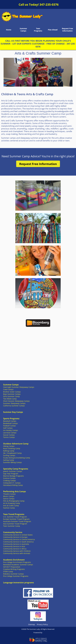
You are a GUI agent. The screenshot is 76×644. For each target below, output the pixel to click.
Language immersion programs (19, 583)
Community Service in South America (18, 542)
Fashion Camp (9, 508)
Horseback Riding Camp (13, 485)
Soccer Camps (9, 435)
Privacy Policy (42, 624)
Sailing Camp (9, 460)
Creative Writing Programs (14, 569)
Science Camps (9, 478)
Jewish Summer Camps (13, 471)
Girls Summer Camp (11, 396)
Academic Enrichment (14, 560)
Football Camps (9, 426)
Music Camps (9, 496)
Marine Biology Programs (13, 476)
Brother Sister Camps (12, 392)
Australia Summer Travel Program (17, 521)
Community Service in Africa (15, 549)
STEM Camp (8, 572)
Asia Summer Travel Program (15, 524)
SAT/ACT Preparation (12, 567)
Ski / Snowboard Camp (12, 453)
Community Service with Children (17, 551)
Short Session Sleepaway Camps (16, 401)
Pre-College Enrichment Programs (17, 562)
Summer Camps (23, 30)
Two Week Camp (10, 399)
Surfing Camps (9, 455)
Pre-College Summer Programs (16, 576)
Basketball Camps (10, 423)
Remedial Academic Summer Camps (18, 565)
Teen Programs (38, 30)
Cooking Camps (9, 481)
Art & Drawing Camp (12, 503)
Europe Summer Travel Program (16, 519)
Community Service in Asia (14, 546)
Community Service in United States (18, 535)
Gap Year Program (11, 474)
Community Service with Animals (17, 553)
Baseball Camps (10, 421)
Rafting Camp (9, 451)
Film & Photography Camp (14, 501)
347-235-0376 (49, 4)
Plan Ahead (53, 30)
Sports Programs (11, 419)
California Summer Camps (14, 406)
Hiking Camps (9, 446)
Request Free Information (67, 30)
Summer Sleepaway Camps (14, 403)
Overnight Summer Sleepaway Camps (19, 387)
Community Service (13, 532)
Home (9, 30)
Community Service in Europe (15, 537)
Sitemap (32, 624)
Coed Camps (8, 389)
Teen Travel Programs (14, 514)
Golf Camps (8, 428)
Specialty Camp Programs (16, 469)
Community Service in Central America (19, 539)
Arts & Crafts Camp (11, 506)
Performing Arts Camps (15, 491)
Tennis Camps (9, 437)
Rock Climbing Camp (12, 448)
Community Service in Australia (16, 544)
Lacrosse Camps (10, 433)
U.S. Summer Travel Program (15, 517)
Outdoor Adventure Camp (16, 444)
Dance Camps (9, 499)
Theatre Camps (9, 494)
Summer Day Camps (13, 412)
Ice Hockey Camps (11, 430)
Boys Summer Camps (12, 394)
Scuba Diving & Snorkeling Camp (17, 458)
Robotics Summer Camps (13, 574)
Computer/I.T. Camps (12, 483)
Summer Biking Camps (13, 462)
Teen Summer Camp (12, 526)
